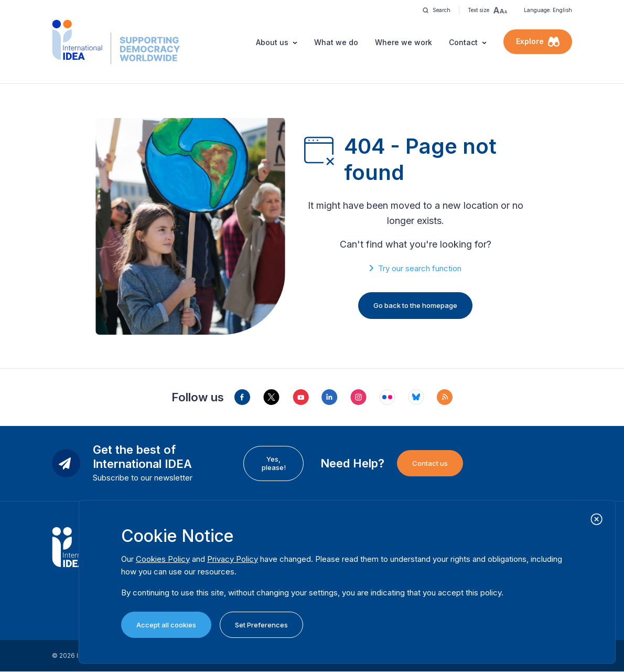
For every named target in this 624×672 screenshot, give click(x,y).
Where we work (404, 42)
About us (272, 42)
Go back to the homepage (415, 305)
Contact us (430, 463)
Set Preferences (261, 625)
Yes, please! (274, 463)
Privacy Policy (233, 559)
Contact (463, 42)
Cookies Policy (163, 559)
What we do (336, 42)
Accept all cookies (166, 625)
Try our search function (420, 268)
